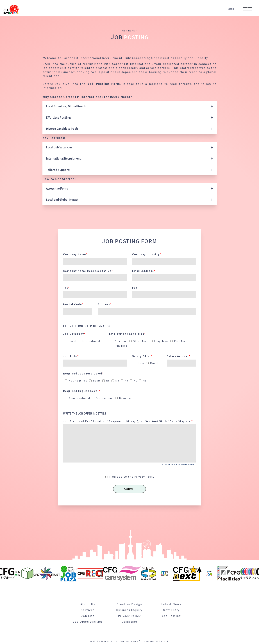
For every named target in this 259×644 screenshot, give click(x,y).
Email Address (144, 271)
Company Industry (147, 254)
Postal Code (73, 304)
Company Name (75, 254)
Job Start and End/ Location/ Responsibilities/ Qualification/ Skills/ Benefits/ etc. (128, 421)
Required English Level (82, 391)
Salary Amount (179, 356)
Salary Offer (143, 356)
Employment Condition (128, 333)
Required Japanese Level (83, 373)
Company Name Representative (88, 271)
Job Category (74, 333)
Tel (66, 287)
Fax (135, 287)
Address (105, 304)
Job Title (71, 356)
